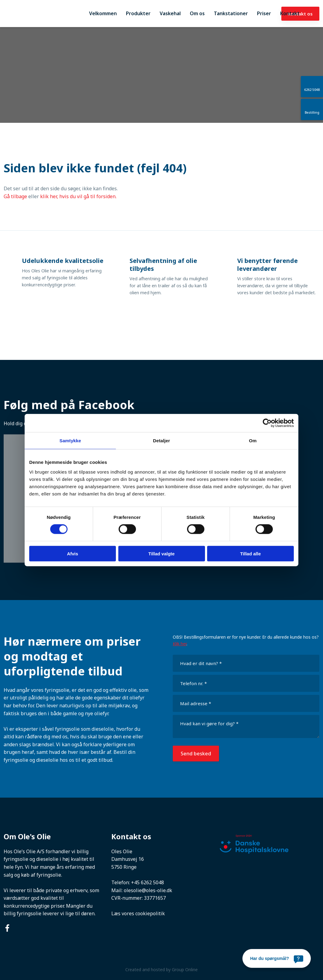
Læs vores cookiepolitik (138, 913)
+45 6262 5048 (148, 882)
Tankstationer (231, 13)
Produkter (138, 13)
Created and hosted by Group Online (161, 970)
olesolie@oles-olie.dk (148, 890)
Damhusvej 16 (128, 859)
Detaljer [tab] (161, 441)
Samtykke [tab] (70, 441)
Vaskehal (170, 13)
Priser (264, 13)
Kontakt (290, 13)
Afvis (73, 553)
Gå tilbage (15, 196)
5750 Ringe (124, 867)
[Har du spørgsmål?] (277, 958)
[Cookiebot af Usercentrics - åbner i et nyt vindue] (267, 423)
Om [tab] (253, 441)
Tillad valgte (161, 553)
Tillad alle (250, 553)
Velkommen (103, 13)
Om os (197, 13)
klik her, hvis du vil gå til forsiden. (78, 196)
